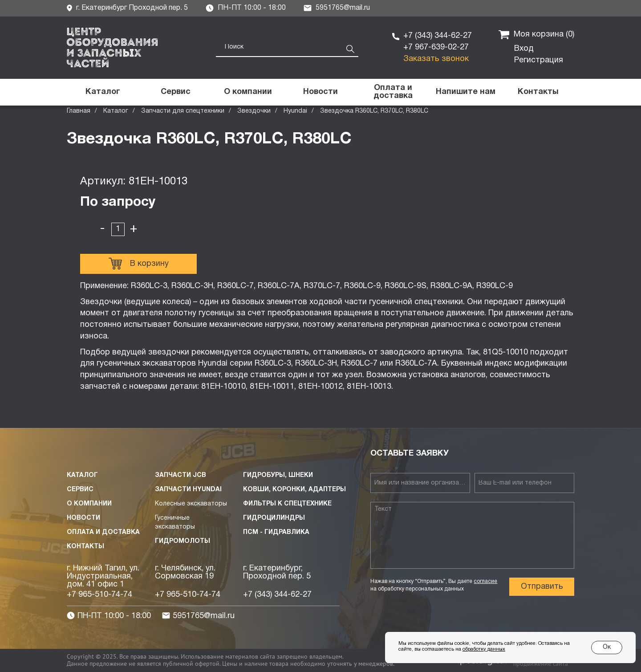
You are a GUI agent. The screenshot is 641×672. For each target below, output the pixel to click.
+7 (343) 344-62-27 (438, 36)
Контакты (85, 547)
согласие (485, 581)
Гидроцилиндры (274, 518)
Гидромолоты (183, 541)
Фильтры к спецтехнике (287, 504)
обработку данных (484, 649)
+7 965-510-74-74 (99, 595)
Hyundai (295, 111)
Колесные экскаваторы (191, 504)
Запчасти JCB (181, 475)
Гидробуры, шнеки (278, 475)
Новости (83, 518)
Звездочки (254, 111)
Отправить (542, 587)
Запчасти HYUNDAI (188, 490)
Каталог (116, 111)
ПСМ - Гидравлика (276, 532)
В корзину (139, 264)
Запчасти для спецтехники (183, 111)
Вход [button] (524, 49)
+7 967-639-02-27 (436, 47)
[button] (465, 92)
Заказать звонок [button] (436, 59)
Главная (79, 111)
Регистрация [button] (539, 60)
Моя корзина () (536, 35)
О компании (89, 504)
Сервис (80, 490)
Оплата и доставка (103, 532)
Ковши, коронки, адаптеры (294, 490)
